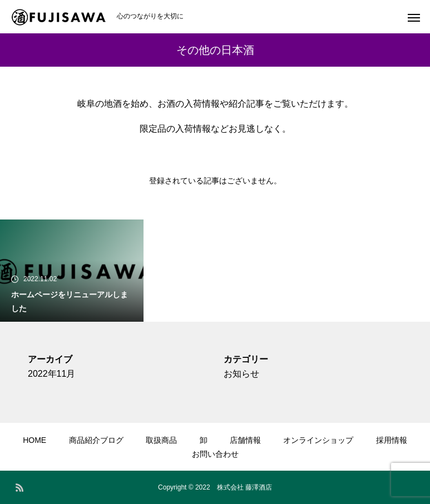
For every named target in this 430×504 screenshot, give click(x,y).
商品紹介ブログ (96, 440)
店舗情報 (245, 440)
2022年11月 (51, 374)
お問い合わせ (215, 454)
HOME (34, 440)
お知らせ (241, 374)
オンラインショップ (318, 440)
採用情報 (392, 440)
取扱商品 (161, 440)
